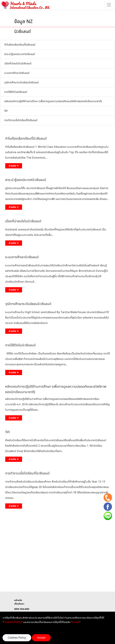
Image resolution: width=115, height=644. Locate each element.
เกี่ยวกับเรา (19, 604)
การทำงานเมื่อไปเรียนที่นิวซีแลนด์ (21, 120)
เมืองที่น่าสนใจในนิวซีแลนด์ (18, 64)
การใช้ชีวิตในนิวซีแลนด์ (16, 92)
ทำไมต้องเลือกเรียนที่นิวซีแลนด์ (20, 45)
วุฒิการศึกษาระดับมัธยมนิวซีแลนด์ (21, 83)
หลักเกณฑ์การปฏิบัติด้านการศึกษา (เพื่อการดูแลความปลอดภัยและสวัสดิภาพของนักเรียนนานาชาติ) (53, 101)
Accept (41, 638)
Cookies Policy (17, 638)
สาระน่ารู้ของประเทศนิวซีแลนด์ (20, 54)
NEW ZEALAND (22, 609)
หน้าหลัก (18, 600)
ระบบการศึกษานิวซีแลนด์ (17, 73)
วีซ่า (6, 111)
